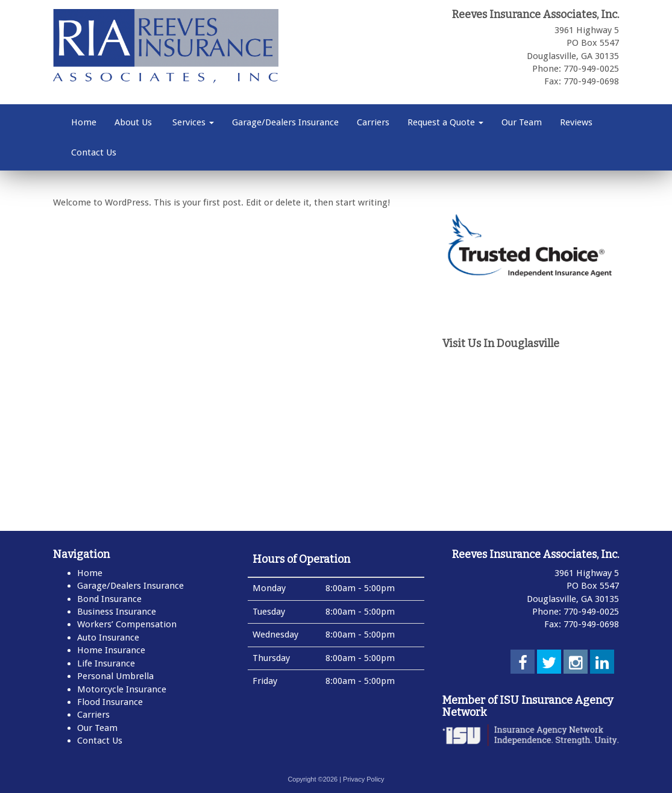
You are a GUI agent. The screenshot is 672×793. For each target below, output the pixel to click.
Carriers (373, 122)
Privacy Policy (363, 779)
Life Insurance (106, 663)
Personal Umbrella (115, 676)
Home (84, 122)
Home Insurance (111, 650)
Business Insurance (117, 612)
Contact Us (94, 152)
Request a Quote (445, 122)
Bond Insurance (109, 599)
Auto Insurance (108, 638)
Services (192, 122)
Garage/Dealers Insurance (285, 122)
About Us (133, 122)
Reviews (576, 122)
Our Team (522, 122)
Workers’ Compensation (127, 624)
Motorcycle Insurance (122, 689)
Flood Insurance (110, 702)
